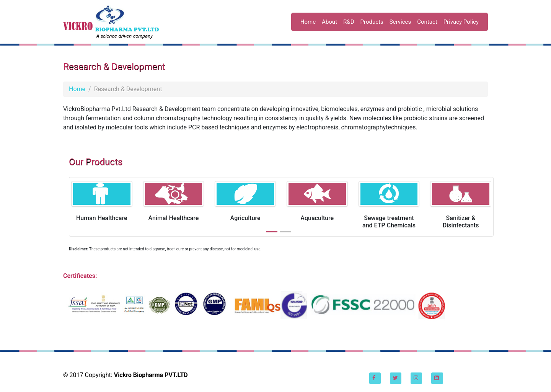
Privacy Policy (461, 22)
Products (372, 22)
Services (400, 22)
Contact (427, 22)
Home (308, 22)
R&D (349, 22)
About (329, 22)
